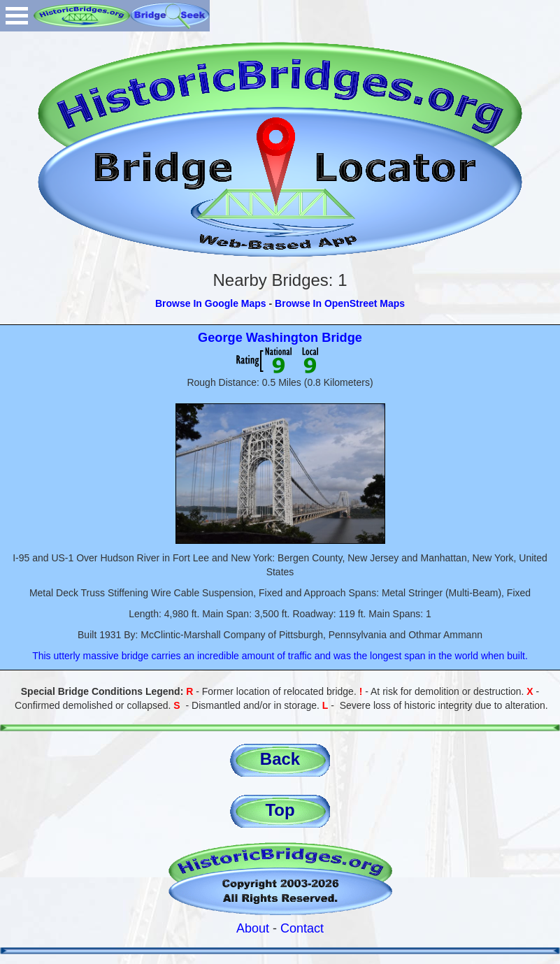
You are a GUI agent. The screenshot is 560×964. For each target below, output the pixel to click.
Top (280, 810)
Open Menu (17, 16)
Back (280, 759)
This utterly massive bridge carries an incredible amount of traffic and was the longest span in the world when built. (280, 656)
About (253, 928)
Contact (302, 928)
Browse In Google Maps (211, 303)
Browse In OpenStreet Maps (340, 303)
